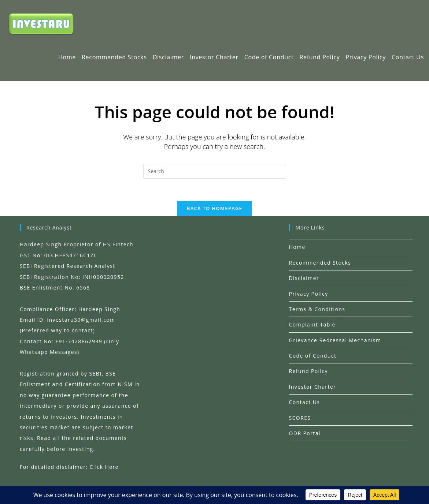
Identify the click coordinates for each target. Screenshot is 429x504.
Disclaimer (304, 278)
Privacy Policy (309, 294)
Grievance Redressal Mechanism (335, 340)
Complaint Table (312, 324)
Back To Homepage (214, 208)
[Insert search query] (215, 171)
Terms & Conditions (317, 309)
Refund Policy (308, 371)
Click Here (104, 467)
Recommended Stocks (320, 263)
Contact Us (305, 402)
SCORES (300, 418)
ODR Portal (305, 433)
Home (297, 247)
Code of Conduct (313, 356)
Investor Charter (313, 387)
